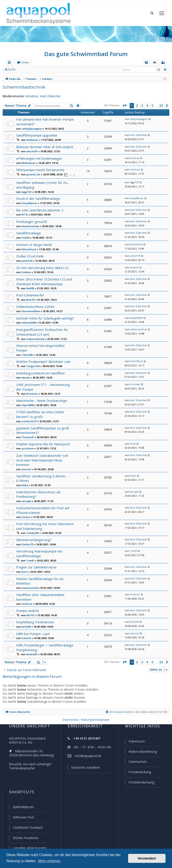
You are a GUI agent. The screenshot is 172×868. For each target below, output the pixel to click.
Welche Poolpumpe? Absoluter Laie (43, 355)
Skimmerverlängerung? (33, 529)
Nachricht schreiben (84, 770)
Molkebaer (27, 162)
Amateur (29, 96)
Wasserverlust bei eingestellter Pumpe (45, 343)
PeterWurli (135, 355)
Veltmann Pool (23, 818)
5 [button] (152, 106)
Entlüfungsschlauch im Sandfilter (41, 367)
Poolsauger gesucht (31, 220)
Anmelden (28, 70)
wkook (25, 371)
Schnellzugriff (10, 63)
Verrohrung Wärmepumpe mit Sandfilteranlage (38, 543)
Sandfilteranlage (28, 232)
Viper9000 (27, 398)
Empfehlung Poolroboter (34, 610)
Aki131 (30, 603)
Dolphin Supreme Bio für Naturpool (42, 436)
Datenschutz (136, 763)
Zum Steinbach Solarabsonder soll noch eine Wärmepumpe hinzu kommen (42, 452)
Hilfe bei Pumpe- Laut (32, 622)
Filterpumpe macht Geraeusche (40, 169)
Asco (24, 561)
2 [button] (137, 106)
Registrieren (48, 70)
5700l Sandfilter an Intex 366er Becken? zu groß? (39, 407)
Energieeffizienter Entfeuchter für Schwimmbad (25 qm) (41, 330)
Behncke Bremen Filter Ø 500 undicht (44, 146)
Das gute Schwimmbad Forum (86, 54)
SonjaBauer (28, 202)
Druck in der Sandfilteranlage (38, 197)
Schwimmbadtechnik (22, 87)
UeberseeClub (34, 337)
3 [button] (142, 106)
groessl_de (32, 174)
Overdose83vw (30, 309)
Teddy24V (32, 523)
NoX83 (30, 287)
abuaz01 (31, 151)
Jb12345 (26, 615)
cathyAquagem (30, 128)
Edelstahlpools (23, 808)
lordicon (26, 592)
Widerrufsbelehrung (141, 753)
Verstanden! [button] (147, 858)
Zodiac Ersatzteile (29, 255)
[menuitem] (146, 62)
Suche (12, 70)
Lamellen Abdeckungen (29, 848)
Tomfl (29, 550)
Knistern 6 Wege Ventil (33, 243)
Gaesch (26, 627)
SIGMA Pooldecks (25, 838)
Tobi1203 (27, 348)
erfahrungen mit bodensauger (38, 158)
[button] (124, 106)
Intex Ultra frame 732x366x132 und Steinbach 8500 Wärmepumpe (42, 280)
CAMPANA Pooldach (27, 828)
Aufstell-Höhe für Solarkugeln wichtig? (44, 317)
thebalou (31, 139)
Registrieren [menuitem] (164, 63)
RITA (24, 213)
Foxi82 (25, 236)
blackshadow (29, 225)
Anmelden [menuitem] (156, 63)
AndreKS (31, 642)
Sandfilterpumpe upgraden (36, 135)
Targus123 (32, 359)
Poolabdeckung (138, 773)
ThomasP (27, 429)
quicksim (27, 441)
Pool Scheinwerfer (30, 293)
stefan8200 (28, 321)
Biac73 (30, 298)
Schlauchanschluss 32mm (36, 305)
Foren (25, 62)
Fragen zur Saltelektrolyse (36, 556)
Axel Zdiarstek (47, 96)
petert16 (26, 259)
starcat (25, 461)
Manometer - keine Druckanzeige (41, 393)
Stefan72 (26, 534)
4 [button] (147, 106)
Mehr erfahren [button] (49, 861)
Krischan (31, 387)
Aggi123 (26, 191)
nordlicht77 (28, 414)
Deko (24, 476)
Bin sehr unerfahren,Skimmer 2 (39, 209)
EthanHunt (28, 248)
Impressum (135, 743)
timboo (25, 271)
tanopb (25, 492)
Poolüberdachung (139, 783)
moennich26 (28, 577)
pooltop (133, 158)
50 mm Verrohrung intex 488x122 (41, 266)
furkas (25, 507)
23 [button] (161, 106)
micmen (134, 169)
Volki (132, 436)
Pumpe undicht (27, 599)
